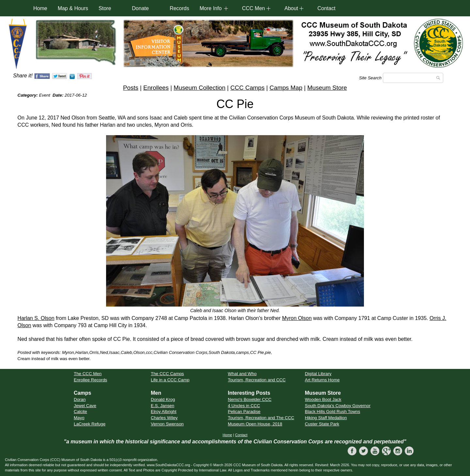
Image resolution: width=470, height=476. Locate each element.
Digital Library (318, 374)
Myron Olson (297, 318)
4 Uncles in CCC (244, 406)
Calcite (80, 412)
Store (105, 8)
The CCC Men (88, 374)
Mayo (79, 418)
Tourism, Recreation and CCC (257, 380)
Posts (131, 88)
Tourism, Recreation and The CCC (261, 418)
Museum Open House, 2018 (255, 424)
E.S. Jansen (163, 406)
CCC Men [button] (253, 8)
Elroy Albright (164, 412)
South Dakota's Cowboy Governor (338, 406)
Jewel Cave (85, 406)
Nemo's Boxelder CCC (250, 399)
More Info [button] (211, 8)
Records (180, 8)
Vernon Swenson (167, 424)
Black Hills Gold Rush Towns (332, 412)
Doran (80, 399)
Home (40, 8)
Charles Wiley (164, 418)
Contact (326, 8)
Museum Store (327, 88)
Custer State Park (322, 424)
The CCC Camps (167, 374)
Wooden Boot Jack (323, 399)
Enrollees (156, 88)
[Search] (413, 78)
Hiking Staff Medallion (326, 418)
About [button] (291, 8)
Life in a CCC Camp (170, 380)
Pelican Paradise (244, 412)
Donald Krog (163, 399)
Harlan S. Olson (36, 318)
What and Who (242, 374)
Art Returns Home (322, 380)
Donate (140, 8)
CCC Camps (248, 88)
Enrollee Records (90, 380)
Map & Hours (73, 8)
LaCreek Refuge (90, 424)
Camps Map (286, 88)
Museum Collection (200, 88)
